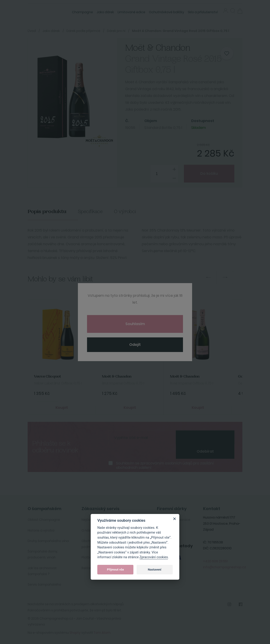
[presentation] (205, 437)
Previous (209, 277)
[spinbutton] (162, 174)
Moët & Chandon (116, 376)
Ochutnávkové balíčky (167, 12)
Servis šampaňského (44, 584)
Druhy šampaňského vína (48, 540)
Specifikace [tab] (90, 212)
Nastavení (155, 570)
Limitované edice (131, 12)
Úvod (32, 31)
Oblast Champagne (44, 519)
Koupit (62, 407)
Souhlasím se (165, 465)
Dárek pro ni (116, 31)
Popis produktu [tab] (47, 212)
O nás (86, 529)
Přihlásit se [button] (226, 11)
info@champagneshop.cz (225, 566)
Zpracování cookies (154, 557)
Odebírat (205, 451)
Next (225, 277)
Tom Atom (102, 632)
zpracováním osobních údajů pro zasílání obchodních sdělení (165, 465)
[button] (233, 11)
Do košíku (208, 173)
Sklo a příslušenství (203, 12)
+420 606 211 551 (215, 560)
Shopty (75, 632)
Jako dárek (105, 12)
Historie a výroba (41, 529)
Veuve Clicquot (47, 376)
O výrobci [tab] (125, 212)
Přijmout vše (115, 570)
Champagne (82, 12)
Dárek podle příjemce (83, 31)
